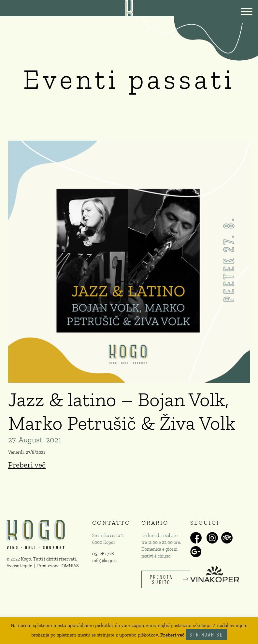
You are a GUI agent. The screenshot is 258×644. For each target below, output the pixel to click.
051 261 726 (103, 554)
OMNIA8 (70, 566)
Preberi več (172, 635)
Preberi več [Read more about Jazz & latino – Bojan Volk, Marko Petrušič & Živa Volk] (27, 465)
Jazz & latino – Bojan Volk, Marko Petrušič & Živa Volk (122, 411)
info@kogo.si (105, 561)
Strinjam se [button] (206, 634)
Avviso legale (19, 566)
